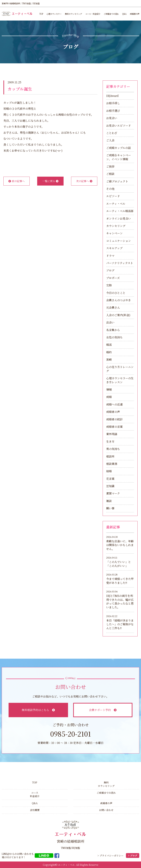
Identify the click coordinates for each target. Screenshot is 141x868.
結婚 (109, 471)
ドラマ (110, 256)
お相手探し (113, 103)
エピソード (113, 196)
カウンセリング (116, 226)
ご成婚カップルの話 (118, 148)
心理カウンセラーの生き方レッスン (120, 380)
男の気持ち (113, 449)
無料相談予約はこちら (38, 710)
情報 (109, 389)
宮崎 (109, 360)
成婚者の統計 (114, 419)
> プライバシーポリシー (111, 856)
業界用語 (112, 434)
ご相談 (110, 174)
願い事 (110, 508)
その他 (110, 189)
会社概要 (35, 810)
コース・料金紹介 (93, 14)
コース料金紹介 (35, 794)
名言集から (113, 330)
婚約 (109, 352)
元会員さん (113, 308)
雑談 (109, 501)
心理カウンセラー (54, 14)
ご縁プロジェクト (117, 181)
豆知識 (110, 486)
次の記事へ (84, 181)
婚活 (109, 345)
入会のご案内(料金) (118, 315)
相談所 (110, 456)
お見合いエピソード (119, 126)
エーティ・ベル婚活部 (120, 211)
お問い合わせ (106, 810)
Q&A (124, 14)
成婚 (109, 397)
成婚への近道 (114, 404)
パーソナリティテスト (120, 263)
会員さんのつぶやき (119, 300)
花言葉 (110, 479)
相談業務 (112, 464)
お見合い (112, 118)
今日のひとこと (116, 293)
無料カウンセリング (73, 14)
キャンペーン (114, 233)
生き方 (110, 442)
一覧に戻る (50, 181)
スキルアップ (114, 248)
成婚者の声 (135, 14)
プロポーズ (113, 278)
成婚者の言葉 (114, 427)
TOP (41, 14)
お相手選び (113, 111)
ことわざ (112, 133)
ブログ (110, 270)
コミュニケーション (119, 241)
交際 (109, 285)
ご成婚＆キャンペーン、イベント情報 (119, 157)
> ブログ (133, 856)
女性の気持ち (114, 337)
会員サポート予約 (103, 710)
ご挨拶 (110, 166)
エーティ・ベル (116, 204)
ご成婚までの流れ (111, 14)
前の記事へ (17, 181)
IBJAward (112, 96)
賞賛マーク (113, 493)
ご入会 (110, 140)
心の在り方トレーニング (120, 369)
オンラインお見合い (119, 218)
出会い (110, 322)
